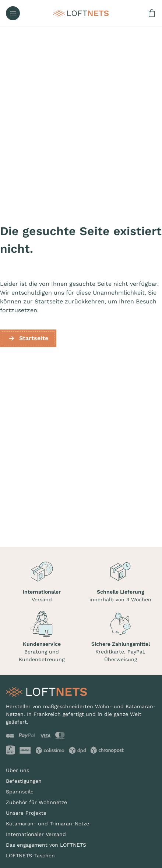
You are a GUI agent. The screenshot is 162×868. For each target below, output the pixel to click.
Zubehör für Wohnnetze (36, 802)
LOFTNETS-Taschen (30, 856)
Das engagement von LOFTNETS (46, 845)
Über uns (17, 770)
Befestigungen (24, 781)
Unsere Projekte (26, 813)
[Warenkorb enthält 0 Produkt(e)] (152, 13)
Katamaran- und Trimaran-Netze (47, 824)
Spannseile (20, 792)
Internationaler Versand (36, 834)
